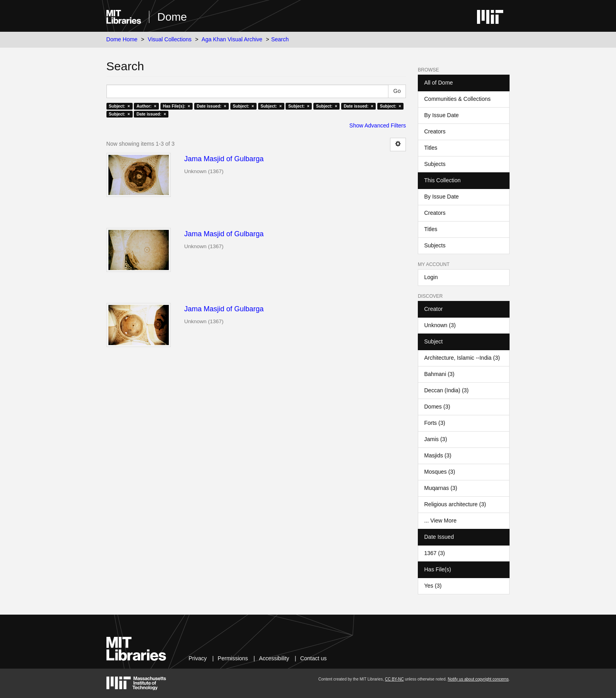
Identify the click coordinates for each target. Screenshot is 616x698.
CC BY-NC (394, 679)
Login (431, 277)
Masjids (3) (438, 455)
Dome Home (122, 39)
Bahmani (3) (439, 374)
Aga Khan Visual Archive (232, 39)
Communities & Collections (457, 99)
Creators (435, 131)
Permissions (233, 658)
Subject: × (119, 106)
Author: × (147, 106)
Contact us (314, 658)
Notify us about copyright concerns (478, 679)
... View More (440, 521)
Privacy (198, 658)
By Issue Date (441, 115)
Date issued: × (211, 106)
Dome (172, 17)
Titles (431, 148)
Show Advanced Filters (378, 125)
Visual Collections (170, 39)
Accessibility (274, 658)
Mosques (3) (440, 472)
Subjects (435, 164)
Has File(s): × (177, 106)
